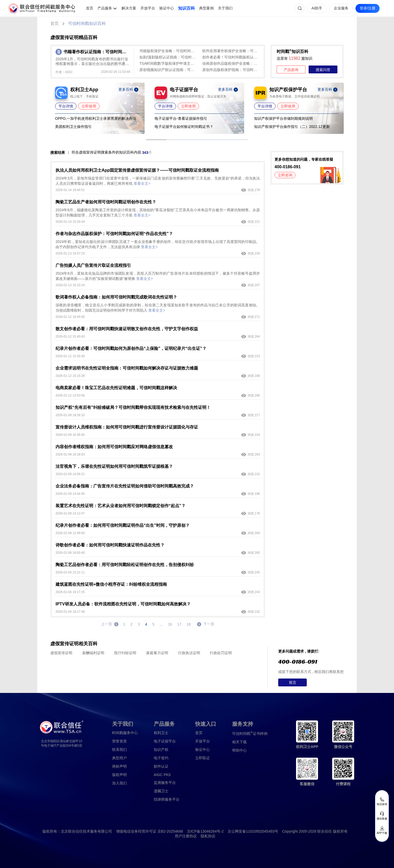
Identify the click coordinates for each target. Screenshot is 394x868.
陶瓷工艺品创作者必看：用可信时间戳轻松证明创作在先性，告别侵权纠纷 (125, 565)
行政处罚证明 (221, 653)
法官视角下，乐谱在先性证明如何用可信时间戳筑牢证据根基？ (114, 466)
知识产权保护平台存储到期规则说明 (283, 118)
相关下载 (239, 742)
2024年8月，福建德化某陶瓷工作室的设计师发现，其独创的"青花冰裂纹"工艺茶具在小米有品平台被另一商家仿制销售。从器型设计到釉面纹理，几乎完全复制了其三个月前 (158, 213)
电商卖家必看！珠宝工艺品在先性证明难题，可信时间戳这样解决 (116, 388)
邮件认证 (161, 766)
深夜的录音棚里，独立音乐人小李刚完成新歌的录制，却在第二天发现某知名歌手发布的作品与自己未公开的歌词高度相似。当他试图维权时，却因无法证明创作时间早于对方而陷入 (158, 308)
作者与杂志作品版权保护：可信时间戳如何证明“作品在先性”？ (114, 234)
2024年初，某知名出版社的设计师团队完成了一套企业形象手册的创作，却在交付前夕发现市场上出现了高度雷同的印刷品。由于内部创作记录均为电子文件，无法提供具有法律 (158, 244)
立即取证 (203, 758)
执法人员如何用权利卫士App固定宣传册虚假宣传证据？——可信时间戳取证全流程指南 (137, 170)
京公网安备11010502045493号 (253, 831)
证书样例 (250, 733)
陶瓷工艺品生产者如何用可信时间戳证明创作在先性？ (106, 202)
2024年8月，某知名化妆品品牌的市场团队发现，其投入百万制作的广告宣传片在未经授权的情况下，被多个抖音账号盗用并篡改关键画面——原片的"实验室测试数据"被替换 (158, 276)
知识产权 (161, 750)
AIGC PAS (162, 775)
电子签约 (161, 758)
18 (189, 624)
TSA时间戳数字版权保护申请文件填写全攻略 (168, 63)
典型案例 (206, 8)
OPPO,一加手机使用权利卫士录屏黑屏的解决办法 (96, 118)
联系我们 (119, 750)
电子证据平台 (165, 741)
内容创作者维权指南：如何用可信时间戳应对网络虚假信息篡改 (114, 447)
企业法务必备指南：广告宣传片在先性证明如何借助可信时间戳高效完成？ (125, 486)
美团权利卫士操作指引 (73, 127)
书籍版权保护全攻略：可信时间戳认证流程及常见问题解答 (168, 51)
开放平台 (148, 8)
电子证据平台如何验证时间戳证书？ (184, 127)
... (161, 624)
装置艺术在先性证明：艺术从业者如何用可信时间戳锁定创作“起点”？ (121, 506)
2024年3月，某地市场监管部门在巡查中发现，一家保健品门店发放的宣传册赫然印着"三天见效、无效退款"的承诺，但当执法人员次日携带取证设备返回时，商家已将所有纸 (158, 181)
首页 (90, 8)
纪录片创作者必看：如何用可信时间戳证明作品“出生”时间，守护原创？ (123, 525)
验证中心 (167, 8)
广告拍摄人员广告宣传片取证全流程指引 (93, 265)
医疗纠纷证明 (125, 653)
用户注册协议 (186, 836)
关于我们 (225, 8)
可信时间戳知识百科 (87, 23)
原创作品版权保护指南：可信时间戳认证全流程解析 (231, 70)
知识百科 (187, 8)
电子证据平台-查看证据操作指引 (181, 118)
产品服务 (105, 8)
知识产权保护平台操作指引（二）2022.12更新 (292, 127)
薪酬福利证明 (93, 653)
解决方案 (129, 8)
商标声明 (119, 766)
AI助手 (317, 8)
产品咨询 (291, 70)
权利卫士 (161, 733)
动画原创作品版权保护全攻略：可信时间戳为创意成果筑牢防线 (231, 63)
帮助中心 (239, 750)
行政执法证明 (189, 653)
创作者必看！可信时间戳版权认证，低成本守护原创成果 (231, 57)
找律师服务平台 (167, 799)
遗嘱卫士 (161, 791)
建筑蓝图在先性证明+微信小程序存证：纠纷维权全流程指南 (111, 584)
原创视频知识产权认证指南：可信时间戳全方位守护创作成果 (168, 70)
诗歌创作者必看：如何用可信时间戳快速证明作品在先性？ (110, 545)
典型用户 (119, 758)
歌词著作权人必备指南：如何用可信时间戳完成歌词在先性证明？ (116, 297)
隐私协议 (208, 836)
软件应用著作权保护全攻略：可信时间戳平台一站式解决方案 (231, 51)
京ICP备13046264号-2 (205, 831)
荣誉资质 (119, 741)
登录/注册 (368, 8)
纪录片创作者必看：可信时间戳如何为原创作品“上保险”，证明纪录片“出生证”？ (131, 348)
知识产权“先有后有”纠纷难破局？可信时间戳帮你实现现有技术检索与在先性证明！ (133, 407)
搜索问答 (323, 70)
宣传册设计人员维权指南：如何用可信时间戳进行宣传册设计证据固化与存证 (127, 427)
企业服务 (341, 8)
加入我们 (119, 783)
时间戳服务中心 (125, 733)
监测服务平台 (165, 783)
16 (170, 624)
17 (179, 624)
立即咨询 (285, 175)
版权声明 (119, 775)
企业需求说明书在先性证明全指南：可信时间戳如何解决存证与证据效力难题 (127, 368)
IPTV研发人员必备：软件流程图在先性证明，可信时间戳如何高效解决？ (123, 604)
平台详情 (66, 106)
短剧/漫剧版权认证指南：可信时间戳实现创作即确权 (168, 57)
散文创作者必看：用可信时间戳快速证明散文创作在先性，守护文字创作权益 (127, 329)
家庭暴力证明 (157, 653)
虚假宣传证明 (61, 653)
